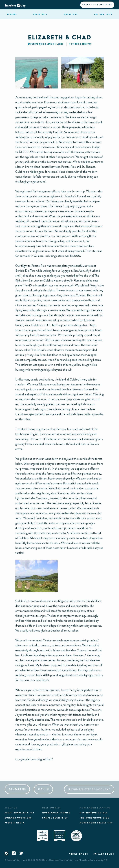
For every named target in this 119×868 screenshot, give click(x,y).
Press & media (15, 823)
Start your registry (97, 5)
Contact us (17, 789)
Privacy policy (104, 854)
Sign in (43, 789)
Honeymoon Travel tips (96, 823)
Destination (103, 14)
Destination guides (94, 813)
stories (12, 14)
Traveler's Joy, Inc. (16, 860)
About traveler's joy (20, 813)
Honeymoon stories (56, 813)
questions (71, 14)
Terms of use (79, 854)
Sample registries (55, 818)
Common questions (18, 818)
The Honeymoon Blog (95, 818)
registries (40, 14)
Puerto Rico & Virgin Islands (47, 44)
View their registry (80, 44)
